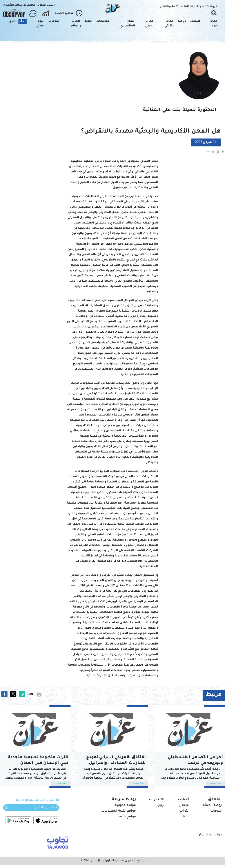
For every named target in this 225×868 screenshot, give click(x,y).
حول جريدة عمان (210, 835)
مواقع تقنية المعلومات (119, 811)
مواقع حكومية (125, 805)
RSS (186, 817)
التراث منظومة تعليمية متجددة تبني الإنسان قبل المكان (38, 760)
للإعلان (184, 805)
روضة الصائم (212, 805)
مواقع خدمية (126, 817)
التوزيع (184, 811)
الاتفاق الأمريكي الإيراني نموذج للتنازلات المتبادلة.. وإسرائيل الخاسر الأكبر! (116, 761)
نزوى (161, 805)
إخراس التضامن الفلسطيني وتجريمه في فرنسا (195, 760)
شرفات (216, 811)
